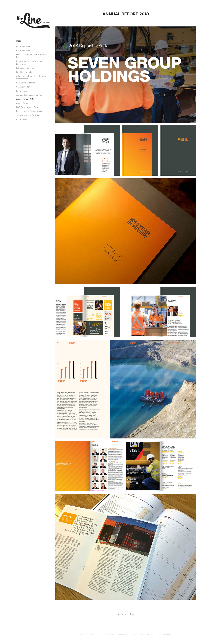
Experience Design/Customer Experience (29, 63)
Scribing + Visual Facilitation (29, 115)
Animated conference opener (29, 95)
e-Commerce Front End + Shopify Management (31, 77)
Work (19, 41)
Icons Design (22, 119)
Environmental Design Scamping (31, 111)
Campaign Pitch (23, 87)
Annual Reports (23, 103)
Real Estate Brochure (26, 83)
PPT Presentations (24, 46)
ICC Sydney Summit (25, 68)
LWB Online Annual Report (28, 107)
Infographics (22, 91)
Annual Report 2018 (25, 99)
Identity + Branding (25, 72)
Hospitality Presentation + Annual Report (31, 56)
